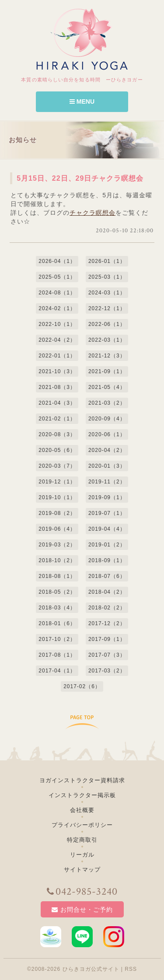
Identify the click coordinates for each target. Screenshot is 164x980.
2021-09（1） (107, 371)
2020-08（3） (57, 434)
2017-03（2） (107, 671)
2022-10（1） (57, 324)
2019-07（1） (107, 513)
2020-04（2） (107, 450)
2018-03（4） (57, 608)
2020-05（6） (57, 450)
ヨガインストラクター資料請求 (82, 780)
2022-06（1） (107, 324)
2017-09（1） (107, 639)
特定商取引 (82, 840)
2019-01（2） (107, 545)
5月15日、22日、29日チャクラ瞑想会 (80, 178)
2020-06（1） (107, 434)
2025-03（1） (107, 277)
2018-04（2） (107, 592)
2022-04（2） (57, 340)
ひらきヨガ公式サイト (91, 969)
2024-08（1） (57, 293)
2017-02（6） (82, 686)
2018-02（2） (107, 608)
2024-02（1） (57, 308)
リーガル (82, 855)
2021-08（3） (57, 387)
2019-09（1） (107, 497)
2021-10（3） (57, 371)
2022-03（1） (107, 340)
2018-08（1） (57, 576)
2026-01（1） (107, 261)
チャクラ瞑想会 (92, 213)
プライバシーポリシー (82, 825)
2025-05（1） (57, 277)
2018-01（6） (57, 623)
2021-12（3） (107, 356)
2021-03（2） (107, 403)
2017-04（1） (57, 671)
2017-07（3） (107, 655)
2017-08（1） (57, 655)
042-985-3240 (82, 892)
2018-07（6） (107, 576)
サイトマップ (82, 870)
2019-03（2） (57, 545)
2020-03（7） (57, 466)
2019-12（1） (57, 482)
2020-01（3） (107, 466)
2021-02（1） (57, 419)
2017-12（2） (107, 623)
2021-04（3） (57, 403)
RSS (131, 969)
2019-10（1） (57, 497)
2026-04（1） (57, 261)
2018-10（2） (57, 560)
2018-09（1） (107, 560)
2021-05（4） (107, 387)
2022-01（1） (57, 356)
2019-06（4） (57, 529)
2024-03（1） (107, 293)
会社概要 (82, 810)
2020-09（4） (107, 419)
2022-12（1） (107, 308)
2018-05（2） (57, 592)
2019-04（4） (107, 529)
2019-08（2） (57, 513)
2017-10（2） (57, 639)
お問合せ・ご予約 (82, 910)
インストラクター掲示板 (82, 795)
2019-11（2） (107, 482)
